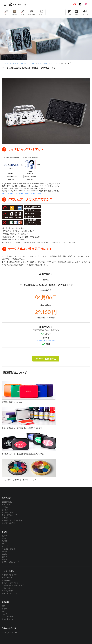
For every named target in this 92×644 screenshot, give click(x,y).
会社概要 (5, 518)
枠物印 (4, 552)
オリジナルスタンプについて (48, 63)
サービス (5, 510)
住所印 (4, 536)
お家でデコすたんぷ (9, 593)
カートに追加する (46, 359)
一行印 (4, 559)
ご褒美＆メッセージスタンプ (13, 585)
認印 (3, 611)
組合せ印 (5, 538)
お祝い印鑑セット (8, 588)
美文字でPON (7, 577)
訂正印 (4, 614)
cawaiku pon (6, 580)
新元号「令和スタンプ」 (11, 562)
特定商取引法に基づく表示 (12, 520)
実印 (3, 606)
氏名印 (4, 541)
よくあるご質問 (8, 512)
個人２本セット (8, 617)
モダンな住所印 (8, 591)
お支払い (5, 507)
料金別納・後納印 (8, 549)
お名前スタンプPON (9, 575)
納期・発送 (6, 504)
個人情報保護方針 (8, 523)
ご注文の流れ (7, 502)
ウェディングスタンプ (10, 583)
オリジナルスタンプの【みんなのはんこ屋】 (19, 63)
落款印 (4, 557)
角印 (3, 544)
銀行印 (4, 609)
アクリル (46, 338)
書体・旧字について (9, 515)
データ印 (5, 546)
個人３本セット (8, 619)
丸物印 (4, 554)
